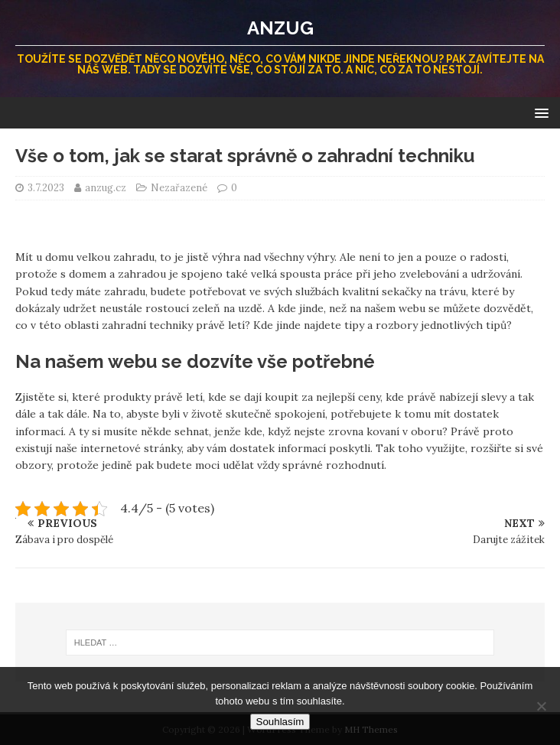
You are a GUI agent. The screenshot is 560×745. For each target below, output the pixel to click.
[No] (541, 706)
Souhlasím (280, 722)
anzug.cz (107, 188)
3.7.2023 (46, 188)
